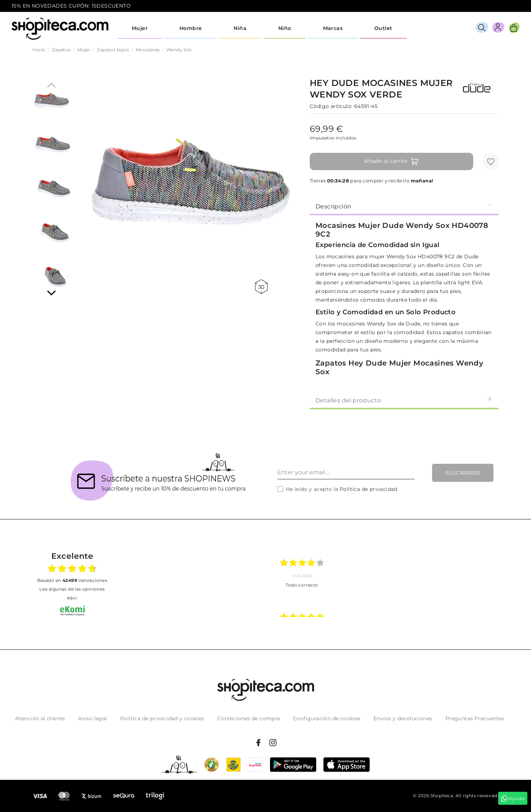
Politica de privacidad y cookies (162, 718)
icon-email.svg (506, 6)
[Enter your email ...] (346, 473)
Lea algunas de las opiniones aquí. (72, 593)
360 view (261, 287)
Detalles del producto (404, 400)
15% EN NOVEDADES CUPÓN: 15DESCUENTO (71, 6)
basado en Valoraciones (72, 580)
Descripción (404, 206)
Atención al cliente (40, 718)
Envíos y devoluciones (403, 718)
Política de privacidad (369, 489)
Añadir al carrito (391, 161)
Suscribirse (463, 473)
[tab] (404, 206)
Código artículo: (331, 106)
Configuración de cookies (327, 718)
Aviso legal (92, 718)
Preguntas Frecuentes (475, 718)
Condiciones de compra (249, 718)
